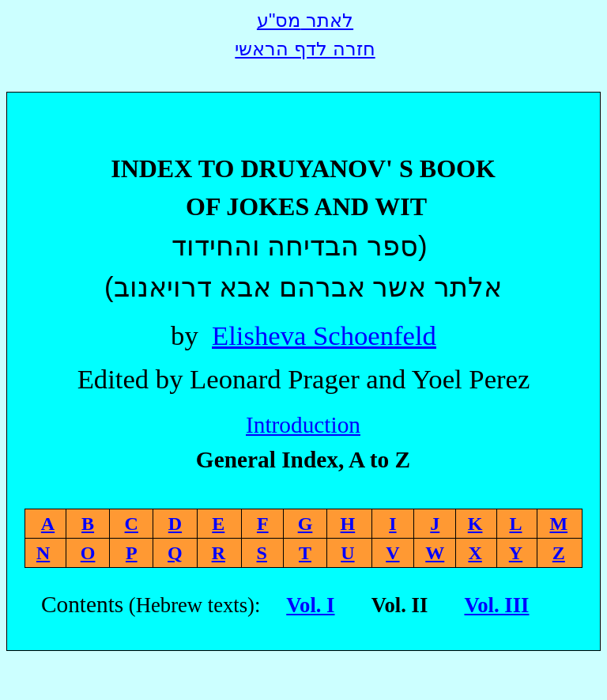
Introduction (303, 425)
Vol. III (496, 605)
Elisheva (324, 335)
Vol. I (310, 605)
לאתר (305, 20)
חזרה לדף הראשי (305, 49)
